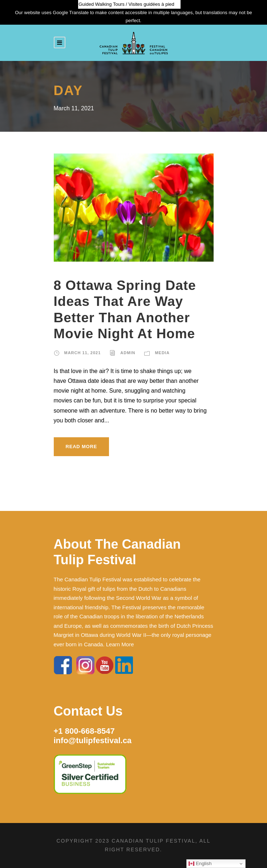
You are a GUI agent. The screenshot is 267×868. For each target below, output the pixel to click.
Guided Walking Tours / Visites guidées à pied (126, 4)
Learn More (120, 644)
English (200, 864)
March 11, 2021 (83, 353)
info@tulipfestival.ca (93, 740)
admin (128, 353)
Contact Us (88, 711)
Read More (82, 447)
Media (162, 353)
